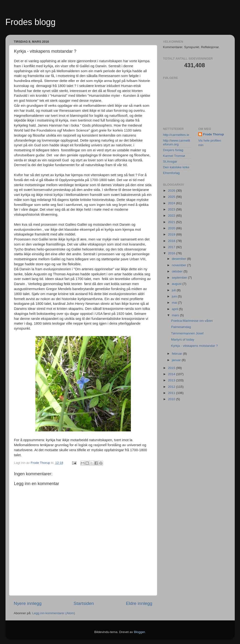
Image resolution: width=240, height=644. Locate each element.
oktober (178, 271)
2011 (172, 393)
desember (180, 259)
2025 (172, 197)
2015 (172, 368)
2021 (172, 222)
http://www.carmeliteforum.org (177, 142)
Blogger (139, 632)
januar (177, 360)
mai (175, 303)
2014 (172, 374)
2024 (172, 203)
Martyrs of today (183, 340)
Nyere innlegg (28, 603)
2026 (172, 191)
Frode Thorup (213, 134)
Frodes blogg (31, 22)
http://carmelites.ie (176, 135)
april (175, 309)
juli (174, 290)
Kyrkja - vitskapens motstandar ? (194, 346)
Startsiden (84, 603)
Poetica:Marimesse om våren (192, 321)
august (177, 284)
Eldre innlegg (139, 603)
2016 (172, 253)
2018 (172, 241)
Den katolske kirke (176, 167)
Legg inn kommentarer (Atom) (54, 613)
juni (175, 296)
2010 (172, 399)
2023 (172, 209)
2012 (172, 387)
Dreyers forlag (173, 150)
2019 (172, 234)
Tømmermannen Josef (187, 333)
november (180, 265)
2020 (172, 228)
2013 (172, 380)
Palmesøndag (181, 327)
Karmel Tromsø (174, 156)
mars (176, 315)
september (180, 278)
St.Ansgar (170, 161)
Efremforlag (171, 173)
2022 (172, 216)
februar (178, 354)
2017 (172, 247)
